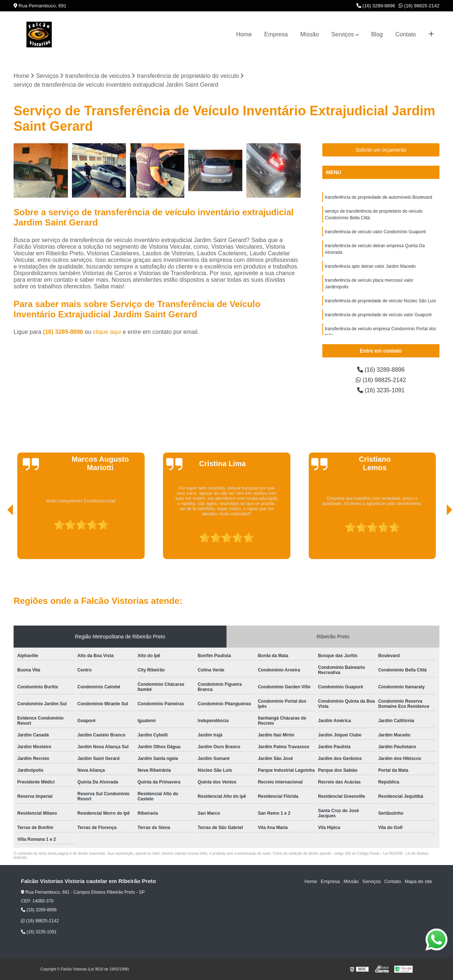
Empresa (276, 34)
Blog (377, 34)
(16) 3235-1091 (381, 390)
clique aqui (107, 332)
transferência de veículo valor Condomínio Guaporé (375, 232)
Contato (406, 34)
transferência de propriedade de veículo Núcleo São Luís (380, 301)
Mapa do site (418, 881)
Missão (310, 34)
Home (244, 34)
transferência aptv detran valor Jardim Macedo (370, 266)
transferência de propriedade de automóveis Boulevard (378, 197)
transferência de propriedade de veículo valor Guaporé (378, 315)
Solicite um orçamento (381, 150)
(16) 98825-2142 (419, 6)
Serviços (343, 34)
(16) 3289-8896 (376, 6)
